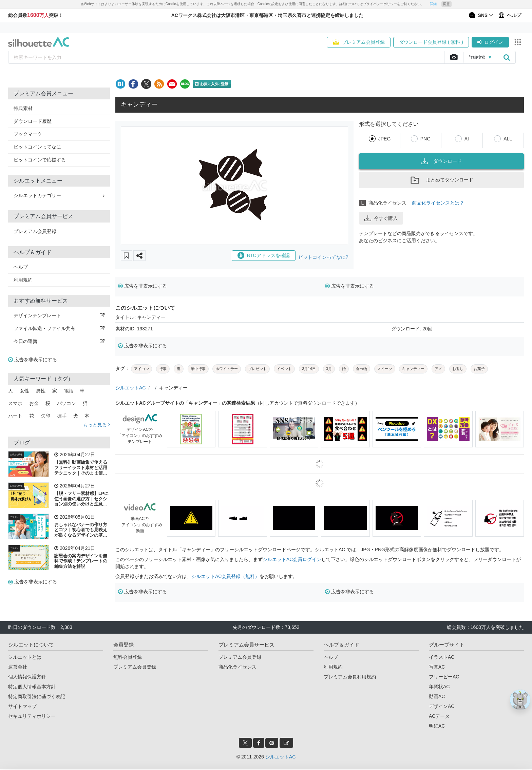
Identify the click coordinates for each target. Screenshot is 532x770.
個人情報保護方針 (27, 677)
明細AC (437, 726)
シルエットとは (25, 657)
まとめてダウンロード (441, 180)
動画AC (437, 696)
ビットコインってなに (37, 147)
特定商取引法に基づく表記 (37, 696)
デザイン (14, 517)
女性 (24, 391)
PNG (425, 139)
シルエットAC (130, 388)
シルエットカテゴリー (59, 195)
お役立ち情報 (16, 455)
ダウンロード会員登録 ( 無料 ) (431, 42)
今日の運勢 (59, 341)
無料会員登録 (128, 657)
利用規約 (23, 280)
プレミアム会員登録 (359, 42)
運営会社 (18, 667)
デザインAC (442, 706)
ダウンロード (441, 161)
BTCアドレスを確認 (264, 255)
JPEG (385, 139)
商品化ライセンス (237, 667)
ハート (15, 416)
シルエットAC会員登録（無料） (225, 576)
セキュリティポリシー (32, 716)
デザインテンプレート (59, 315)
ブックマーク (28, 134)
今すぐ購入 (381, 218)
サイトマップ (22, 706)
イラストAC (442, 657)
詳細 (433, 4)
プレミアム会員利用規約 (350, 677)
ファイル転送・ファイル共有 (59, 328)
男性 (41, 391)
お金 (34, 403)
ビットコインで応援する (40, 160)
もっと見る (97, 425)
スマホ (15, 403)
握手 (62, 416)
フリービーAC (444, 677)
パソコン (66, 403)
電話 (69, 391)
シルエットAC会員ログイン (292, 559)
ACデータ (439, 716)
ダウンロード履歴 (33, 121)
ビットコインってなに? (323, 257)
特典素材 (23, 108)
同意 (446, 4)
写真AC (437, 667)
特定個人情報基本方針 (32, 687)
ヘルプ (21, 267)
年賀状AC (439, 687)
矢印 (45, 416)
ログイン (490, 42)
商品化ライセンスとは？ (438, 203)
